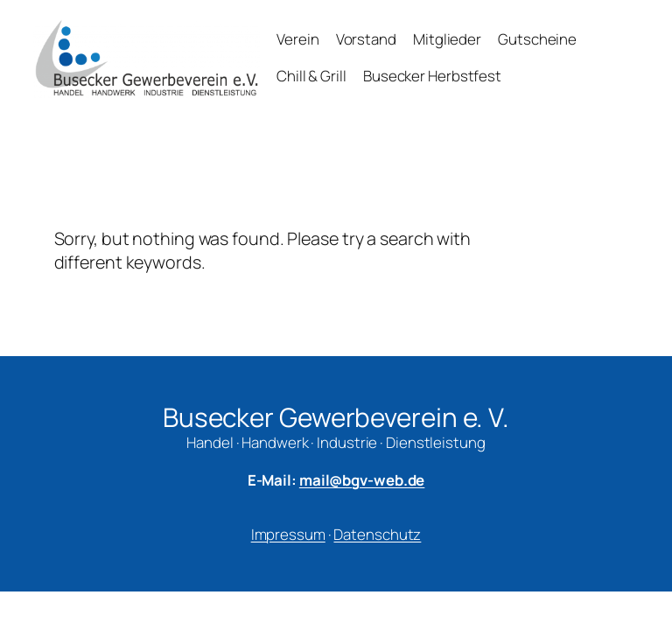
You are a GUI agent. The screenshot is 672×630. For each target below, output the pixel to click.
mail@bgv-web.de (362, 480)
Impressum (288, 534)
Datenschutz (377, 534)
